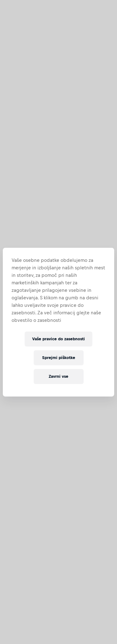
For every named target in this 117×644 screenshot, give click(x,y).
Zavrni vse (58, 376)
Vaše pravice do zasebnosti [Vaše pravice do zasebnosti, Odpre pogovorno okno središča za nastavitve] (58, 339)
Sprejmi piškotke (59, 358)
